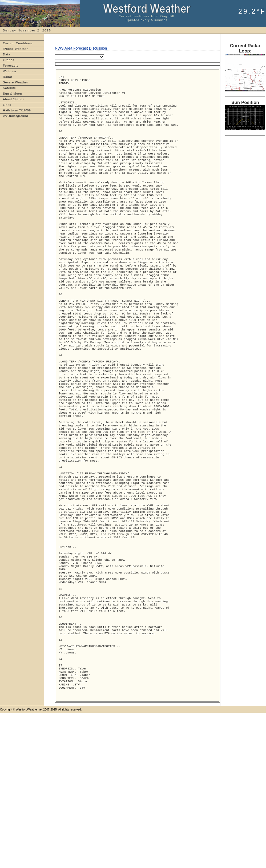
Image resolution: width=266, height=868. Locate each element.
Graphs (9, 60)
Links (7, 105)
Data (7, 54)
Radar (8, 77)
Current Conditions (18, 43)
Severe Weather (16, 82)
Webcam (10, 71)
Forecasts (11, 66)
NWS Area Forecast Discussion (81, 48)
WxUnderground (15, 116)
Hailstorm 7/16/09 (17, 110)
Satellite (9, 88)
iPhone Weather (15, 49)
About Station (14, 99)
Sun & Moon (13, 94)
